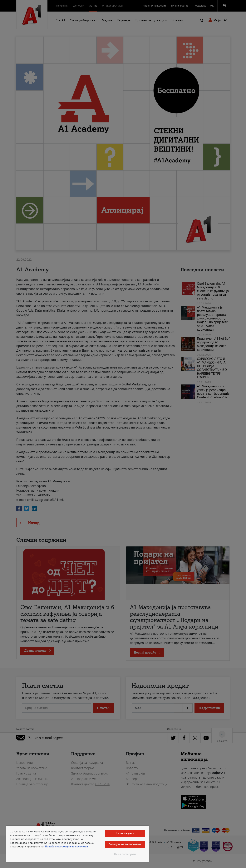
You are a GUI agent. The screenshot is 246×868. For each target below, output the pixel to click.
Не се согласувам (125, 854)
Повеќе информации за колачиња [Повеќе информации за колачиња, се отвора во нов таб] (66, 847)
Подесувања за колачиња (125, 844)
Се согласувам (125, 833)
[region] (77, 844)
